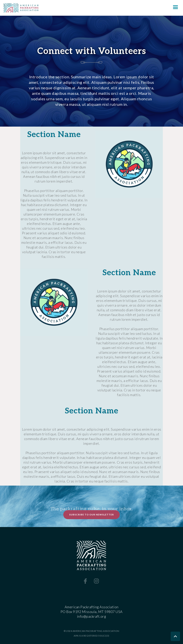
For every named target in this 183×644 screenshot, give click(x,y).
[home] (19, 8)
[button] (176, 8)
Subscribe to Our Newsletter (91, 515)
